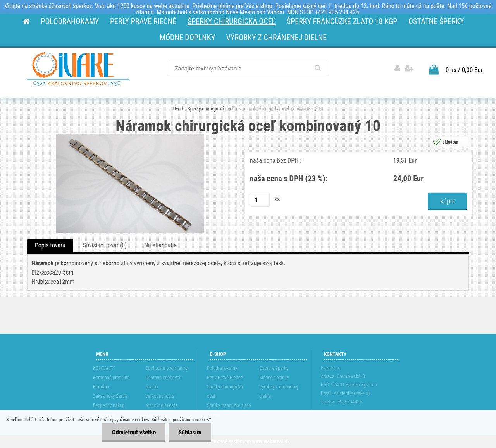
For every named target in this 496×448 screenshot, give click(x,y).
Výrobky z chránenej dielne (279, 391)
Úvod (178, 109)
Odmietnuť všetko (134, 432)
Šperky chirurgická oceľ (211, 109)
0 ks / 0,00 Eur (464, 70)
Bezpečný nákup (109, 405)
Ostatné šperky (274, 368)
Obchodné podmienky (166, 368)
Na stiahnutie (160, 245)
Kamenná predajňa (111, 377)
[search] (318, 68)
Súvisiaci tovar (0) (105, 245)
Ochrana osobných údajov (164, 382)
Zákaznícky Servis (110, 396)
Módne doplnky (274, 377)
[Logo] (78, 69)
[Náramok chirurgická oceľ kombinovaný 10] (130, 137)
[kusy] (260, 200)
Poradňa (101, 387)
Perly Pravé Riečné (225, 377)
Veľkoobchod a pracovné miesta (161, 401)
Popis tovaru (50, 245)
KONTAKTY (104, 368)
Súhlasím (190, 432)
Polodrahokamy (222, 368)
